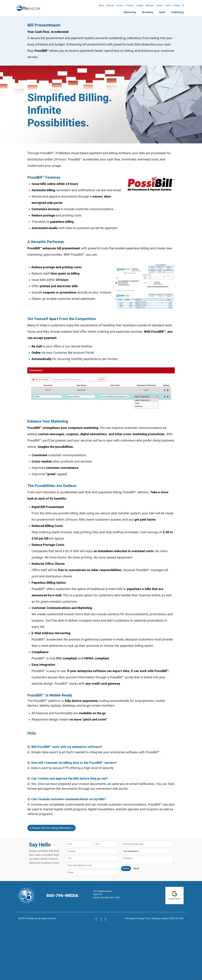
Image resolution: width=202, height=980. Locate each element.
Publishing (177, 12)
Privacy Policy (144, 918)
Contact (177, 5)
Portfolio (130, 5)
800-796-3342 (177, 918)
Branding (148, 12)
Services (110, 5)
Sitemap (156, 918)
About (101, 5)
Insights (140, 5)
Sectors (120, 5)
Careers (165, 918)
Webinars (150, 5)
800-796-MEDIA (62, 895)
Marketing (130, 12)
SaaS (162, 12)
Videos (168, 5)
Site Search (130, 918)
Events (159, 5)
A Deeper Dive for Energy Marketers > (52, 828)
